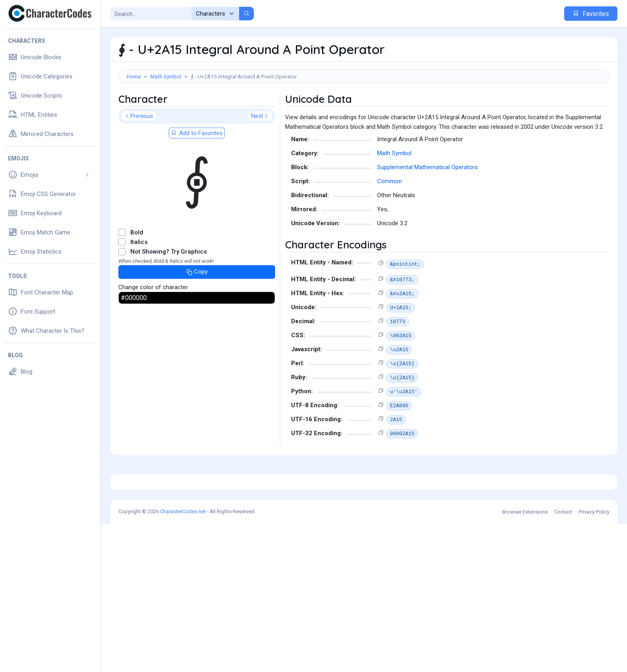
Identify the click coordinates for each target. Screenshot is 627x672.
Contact (563, 660)
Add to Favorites (197, 169)
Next (260, 152)
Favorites (591, 14)
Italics (139, 278)
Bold (137, 268)
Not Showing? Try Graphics (169, 288)
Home (134, 76)
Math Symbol (166, 76)
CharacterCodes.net (183, 659)
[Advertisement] (364, 109)
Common (389, 217)
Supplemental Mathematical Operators (427, 203)
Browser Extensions (525, 660)
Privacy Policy (594, 660)
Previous (139, 152)
